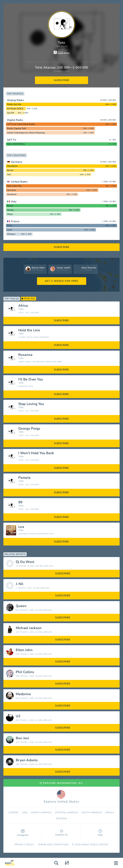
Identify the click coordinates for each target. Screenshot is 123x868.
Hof (9, 175)
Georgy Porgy (29, 429)
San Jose (11, 190)
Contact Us (62, 833)
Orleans (11, 234)
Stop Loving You (31, 404)
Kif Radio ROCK (15, 109)
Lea (21, 527)
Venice (11, 210)
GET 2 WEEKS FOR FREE (62, 281)
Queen (21, 606)
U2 (18, 716)
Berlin (10, 170)
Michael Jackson (29, 628)
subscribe (62, 80)
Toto (21, 309)
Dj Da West (25, 562)
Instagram (23, 833)
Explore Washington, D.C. (62, 783)
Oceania (61, 819)
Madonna (23, 694)
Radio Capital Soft (17, 128)
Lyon (10, 230)
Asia (25, 813)
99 (20, 502)
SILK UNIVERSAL (16, 144)
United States (19, 182)
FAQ (100, 833)
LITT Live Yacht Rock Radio (21, 124)
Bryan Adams (27, 760)
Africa (23, 306)
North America (41, 813)
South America (92, 813)
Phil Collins (25, 672)
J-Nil (20, 584)
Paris (10, 226)
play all (29, 299)
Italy (14, 201)
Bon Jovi (22, 738)
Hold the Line (29, 330)
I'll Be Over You (31, 379)
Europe (14, 813)
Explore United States (61, 797)
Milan (10, 214)
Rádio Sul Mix (14, 104)
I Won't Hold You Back (36, 453)
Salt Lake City (14, 186)
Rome (10, 206)
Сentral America (67, 813)
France (15, 221)
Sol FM (11, 113)
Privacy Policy (25, 845)
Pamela (24, 478)
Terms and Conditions (53, 845)
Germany (17, 162)
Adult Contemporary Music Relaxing (26, 133)
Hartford (12, 194)
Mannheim (12, 166)
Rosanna (25, 355)
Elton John (24, 650)
